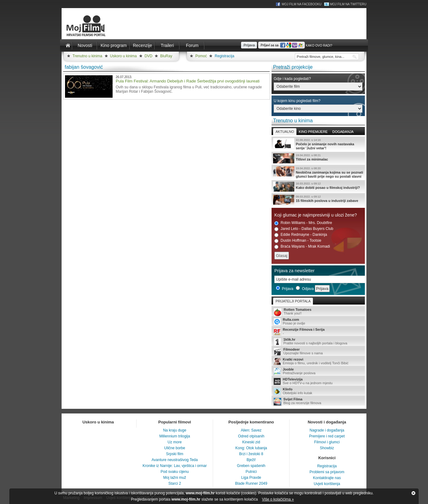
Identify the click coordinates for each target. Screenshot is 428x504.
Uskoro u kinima (123, 56)
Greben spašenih (251, 466)
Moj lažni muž (175, 478)
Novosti (85, 45)
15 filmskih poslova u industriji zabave (318, 200)
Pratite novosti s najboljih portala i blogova (318, 342)
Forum (192, 45)
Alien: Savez (251, 430)
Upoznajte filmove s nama (318, 352)
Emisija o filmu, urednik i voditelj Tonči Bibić (318, 362)
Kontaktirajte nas (327, 478)
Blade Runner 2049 (251, 483)
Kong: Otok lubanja (251, 448)
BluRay (166, 56)
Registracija (224, 56)
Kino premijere (313, 132)
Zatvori (413, 493)
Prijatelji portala (293, 301)
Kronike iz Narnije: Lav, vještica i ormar (175, 466)
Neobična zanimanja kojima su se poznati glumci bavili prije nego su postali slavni (318, 172)
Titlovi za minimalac (318, 158)
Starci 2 (175, 483)
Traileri (167, 45)
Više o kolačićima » (278, 499)
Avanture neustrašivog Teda (174, 460)
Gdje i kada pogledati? (292, 79)
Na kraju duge (175, 430)
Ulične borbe (175, 448)
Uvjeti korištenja (327, 484)
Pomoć (201, 56)
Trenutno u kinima (87, 56)
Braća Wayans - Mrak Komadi (302, 247)
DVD (149, 56)
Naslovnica (68, 45)
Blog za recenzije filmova (318, 401)
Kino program (114, 45)
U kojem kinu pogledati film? (297, 101)
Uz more (175, 442)
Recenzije (142, 45)
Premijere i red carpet (327, 436)
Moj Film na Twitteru (348, 4)
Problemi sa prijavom (327, 472)
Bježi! (251, 460)
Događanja (343, 132)
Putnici (251, 472)
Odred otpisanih (251, 436)
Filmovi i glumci (327, 442)
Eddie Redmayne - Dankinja (301, 235)
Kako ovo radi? (319, 46)
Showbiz (327, 448)
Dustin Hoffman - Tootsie (298, 241)
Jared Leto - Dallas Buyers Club (304, 229)
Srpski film (175, 454)
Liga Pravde (251, 478)
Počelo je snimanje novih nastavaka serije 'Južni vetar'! (318, 144)
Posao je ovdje (318, 322)
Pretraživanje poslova (318, 371)
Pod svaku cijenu (175, 472)
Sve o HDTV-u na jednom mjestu (318, 381)
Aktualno (285, 132)
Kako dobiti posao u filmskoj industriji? (318, 187)
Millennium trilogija (175, 436)
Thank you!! (318, 312)
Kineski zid (251, 442)
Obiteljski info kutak (318, 391)
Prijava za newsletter (294, 271)
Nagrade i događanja (327, 430)
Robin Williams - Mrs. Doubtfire (303, 223)
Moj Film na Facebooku (302, 4)
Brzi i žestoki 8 (251, 454)
